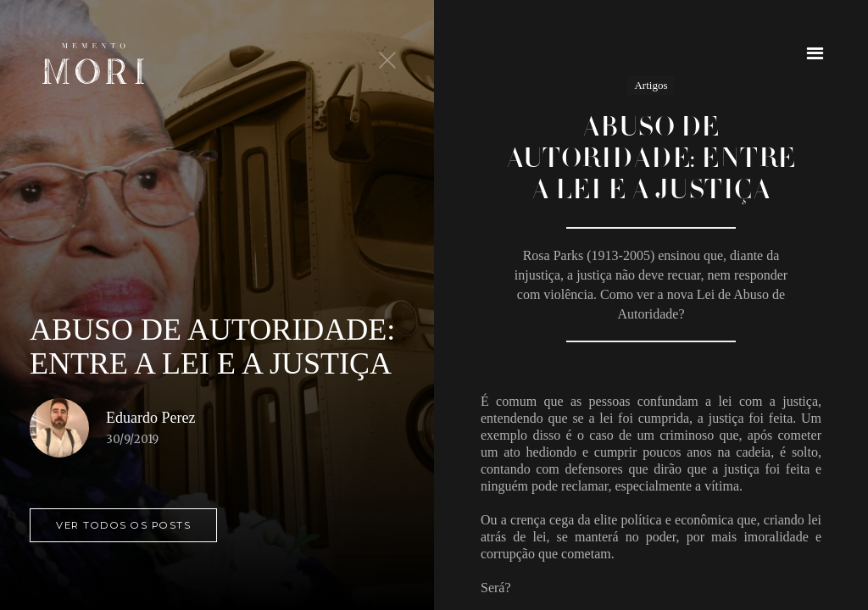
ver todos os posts (123, 525)
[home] (93, 64)
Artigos (651, 85)
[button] (815, 53)
